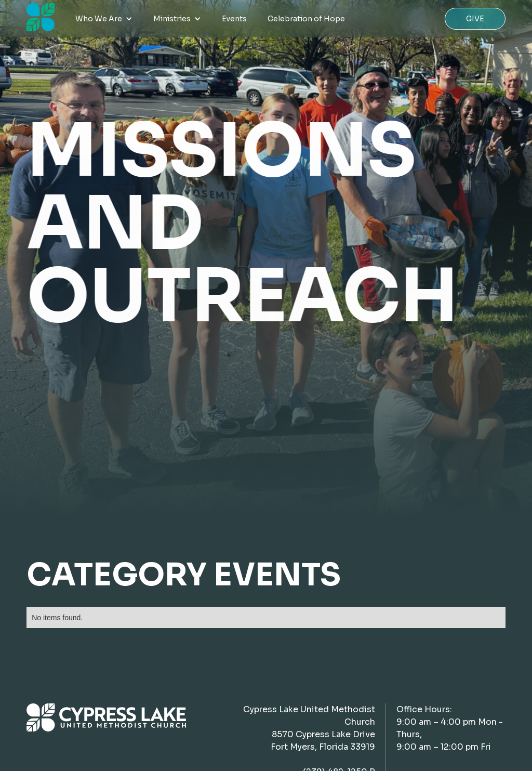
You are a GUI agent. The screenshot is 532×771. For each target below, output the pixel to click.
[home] (41, 17)
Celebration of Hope (306, 19)
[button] (104, 19)
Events (234, 19)
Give (475, 19)
